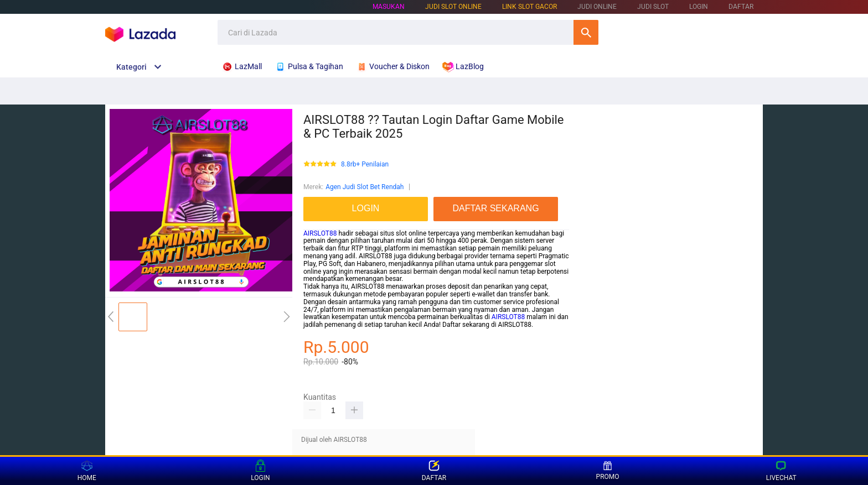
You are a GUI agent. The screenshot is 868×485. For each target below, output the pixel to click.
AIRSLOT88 (320, 233)
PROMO (608, 471)
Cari (586, 32)
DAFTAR (741, 7)
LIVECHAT (781, 471)
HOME (87, 471)
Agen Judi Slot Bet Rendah (365, 187)
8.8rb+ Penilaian (365, 165)
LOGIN (699, 7)
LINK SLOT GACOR (529, 7)
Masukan (389, 7)
